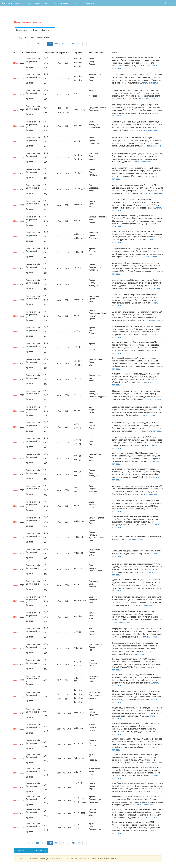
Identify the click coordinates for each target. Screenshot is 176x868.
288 (56, 44)
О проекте (89, 3)
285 (38, 44)
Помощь (77, 3)
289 (63, 44)
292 (80, 44)
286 (44, 44)
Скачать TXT (40, 850)
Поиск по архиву (33, 3)
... (32, 44)
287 (50, 44)
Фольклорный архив (12, 3)
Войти (168, 3)
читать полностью (150, 83)
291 (73, 44)
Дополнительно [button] (62, 3)
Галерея (47, 3)
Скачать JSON (23, 850)
